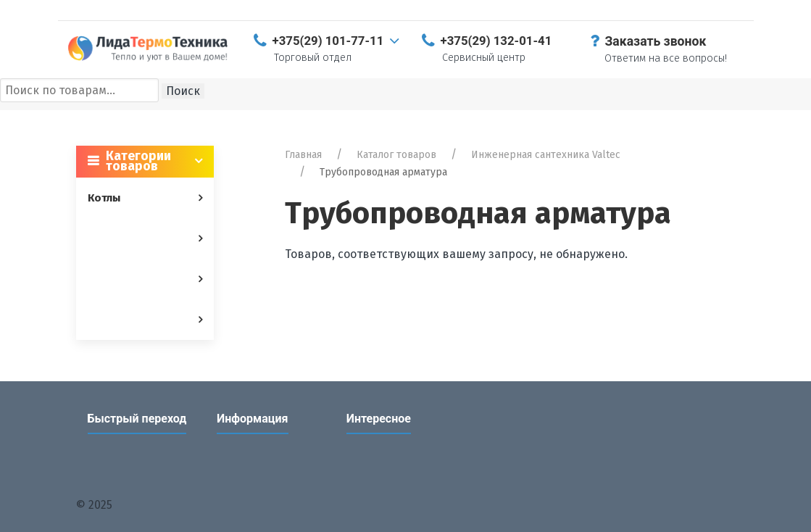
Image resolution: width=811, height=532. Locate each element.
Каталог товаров (396, 155)
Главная (303, 155)
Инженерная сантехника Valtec (546, 155)
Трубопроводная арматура (383, 172)
